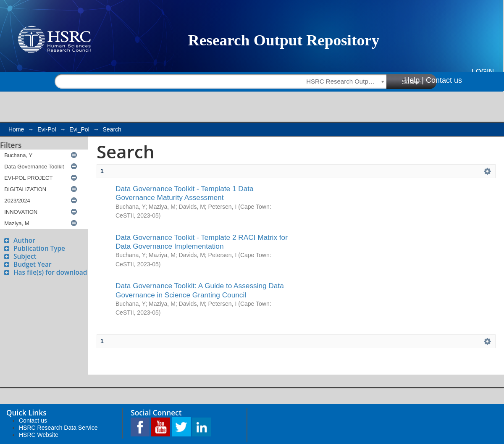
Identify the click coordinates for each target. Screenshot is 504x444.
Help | (414, 80)
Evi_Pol (79, 129)
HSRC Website (39, 435)
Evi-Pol (47, 129)
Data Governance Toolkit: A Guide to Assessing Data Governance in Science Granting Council (200, 290)
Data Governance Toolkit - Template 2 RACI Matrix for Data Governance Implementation (202, 242)
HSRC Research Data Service (58, 428)
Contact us (444, 80)
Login (483, 72)
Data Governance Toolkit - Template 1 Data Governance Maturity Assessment (185, 193)
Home (16, 129)
